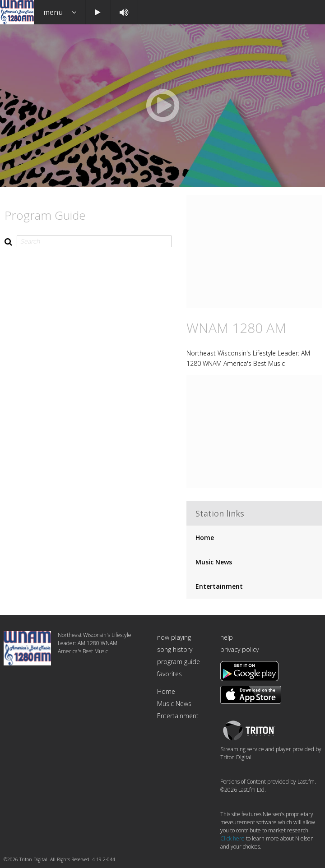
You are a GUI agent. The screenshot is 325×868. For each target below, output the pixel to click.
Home (205, 538)
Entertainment (219, 586)
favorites (169, 674)
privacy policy (239, 649)
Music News (214, 562)
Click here (232, 838)
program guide (179, 662)
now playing (174, 637)
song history (175, 649)
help (227, 637)
